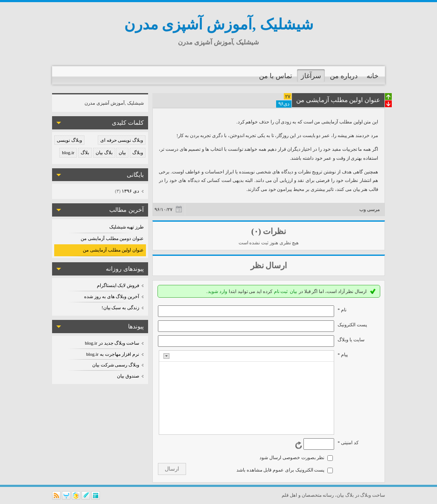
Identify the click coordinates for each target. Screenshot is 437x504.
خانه (373, 76)
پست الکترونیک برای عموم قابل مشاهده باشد (281, 470)
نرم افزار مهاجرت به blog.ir (113, 354)
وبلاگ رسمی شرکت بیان (116, 365)
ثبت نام (281, 291)
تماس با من (275, 76)
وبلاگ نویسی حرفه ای (122, 140)
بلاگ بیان (104, 152)
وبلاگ (138, 152)
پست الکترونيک (352, 325)
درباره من (344, 76)
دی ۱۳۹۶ (130, 191)
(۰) (256, 231)
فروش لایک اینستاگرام (118, 285)
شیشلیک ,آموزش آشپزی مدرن (219, 25)
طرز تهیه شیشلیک (127, 227)
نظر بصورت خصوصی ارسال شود (292, 457)
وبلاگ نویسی (69, 140)
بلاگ (85, 152)
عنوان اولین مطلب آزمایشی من (113, 250)
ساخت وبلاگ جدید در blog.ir (112, 343)
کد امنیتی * (348, 442)
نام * (342, 310)
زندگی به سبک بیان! (120, 308)
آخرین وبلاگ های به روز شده (112, 296)
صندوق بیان (128, 376)
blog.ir (68, 152)
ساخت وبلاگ (373, 495)
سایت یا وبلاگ (351, 340)
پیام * (343, 355)
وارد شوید (217, 291)
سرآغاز (311, 76)
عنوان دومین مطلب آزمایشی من (112, 238)
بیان (122, 152)
